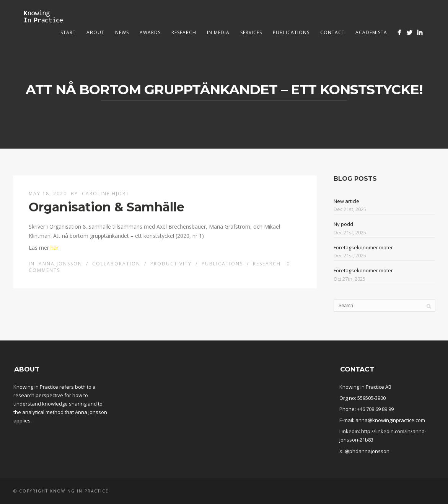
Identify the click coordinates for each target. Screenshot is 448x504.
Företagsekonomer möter (363, 247)
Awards (150, 32)
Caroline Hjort (106, 194)
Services (251, 32)
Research (184, 32)
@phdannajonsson (367, 451)
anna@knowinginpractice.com (390, 420)
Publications (291, 32)
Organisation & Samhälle (107, 207)
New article (346, 201)
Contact (332, 32)
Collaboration (116, 264)
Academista (371, 32)
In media (218, 32)
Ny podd (343, 224)
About (95, 32)
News (122, 32)
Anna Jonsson (60, 264)
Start (68, 32)
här (55, 248)
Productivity (171, 264)
